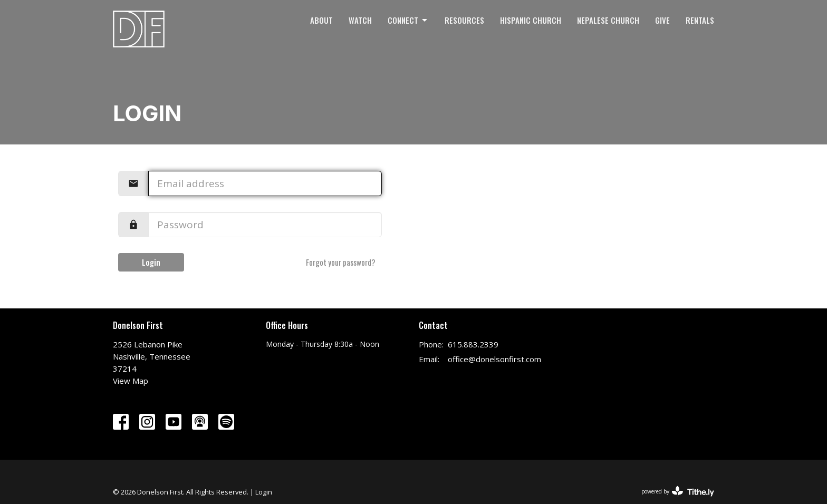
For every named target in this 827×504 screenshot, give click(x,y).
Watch (360, 20)
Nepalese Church (608, 20)
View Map (131, 381)
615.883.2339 (473, 344)
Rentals (700, 20)
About (321, 20)
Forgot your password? (341, 262)
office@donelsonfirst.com (494, 359)
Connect (408, 20)
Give (662, 20)
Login (151, 262)
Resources (464, 20)
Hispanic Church (531, 20)
